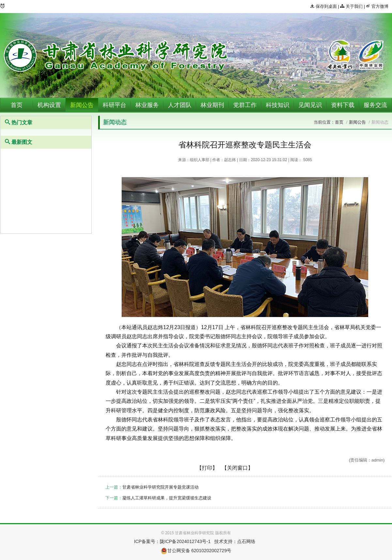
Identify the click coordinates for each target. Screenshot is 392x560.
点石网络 (246, 541)
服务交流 (375, 105)
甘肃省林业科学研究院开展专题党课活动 (160, 487)
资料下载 (343, 105)
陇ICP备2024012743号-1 (185, 541)
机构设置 (49, 105)
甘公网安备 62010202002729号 (196, 551)
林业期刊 (212, 105)
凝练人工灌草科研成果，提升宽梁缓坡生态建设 (167, 498)
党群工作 (245, 105)
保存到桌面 (324, 6)
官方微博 (377, 6)
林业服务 (147, 105)
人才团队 (180, 105)
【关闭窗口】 (237, 468)
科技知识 (278, 105)
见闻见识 (310, 105)
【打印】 (207, 468)
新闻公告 (82, 105)
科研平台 (114, 105)
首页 (17, 105)
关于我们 (351, 6)
